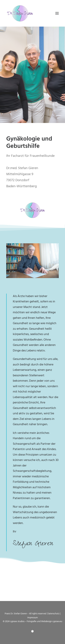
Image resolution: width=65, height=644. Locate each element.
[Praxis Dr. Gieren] (20, 13)
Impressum (33, 618)
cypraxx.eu (57, 621)
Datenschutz (54, 614)
